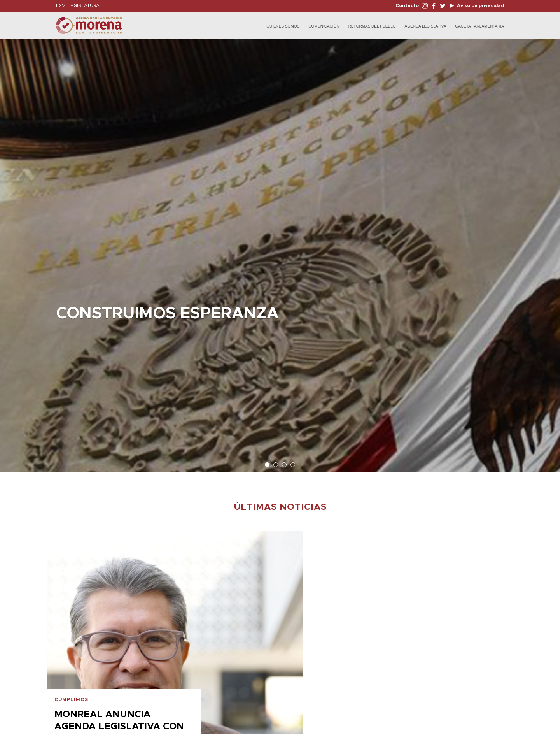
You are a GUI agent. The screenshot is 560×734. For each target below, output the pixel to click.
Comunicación (324, 26)
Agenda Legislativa (426, 26)
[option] (280, 251)
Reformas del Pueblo (372, 26)
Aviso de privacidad (480, 5)
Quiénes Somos (283, 26)
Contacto (407, 5)
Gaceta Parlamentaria (479, 26)
